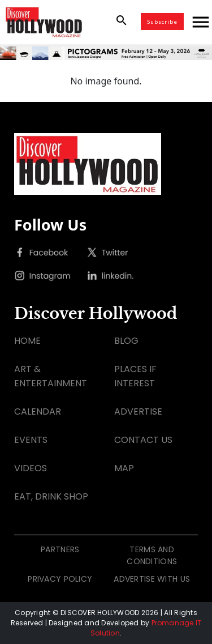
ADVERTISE (138, 411)
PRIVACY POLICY (60, 579)
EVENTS (31, 440)
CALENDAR (38, 411)
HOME (27, 341)
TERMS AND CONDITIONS (152, 555)
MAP (124, 468)
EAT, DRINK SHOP (51, 496)
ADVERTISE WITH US (152, 579)
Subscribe (162, 22)
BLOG (126, 341)
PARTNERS (60, 549)
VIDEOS (31, 468)
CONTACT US (143, 440)
